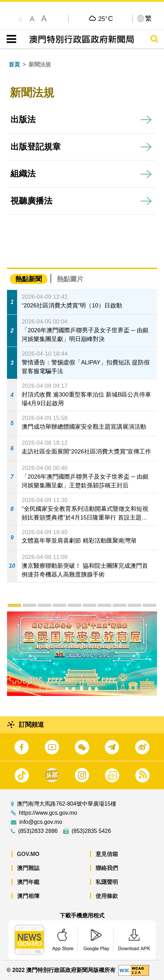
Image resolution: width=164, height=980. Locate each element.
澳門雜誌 (28, 868)
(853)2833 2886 (38, 831)
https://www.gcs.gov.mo (48, 813)
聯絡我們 (107, 868)
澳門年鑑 (28, 882)
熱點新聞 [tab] (29, 279)
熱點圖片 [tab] (70, 279)
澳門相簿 (28, 896)
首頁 (14, 64)
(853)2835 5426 (91, 831)
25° (106, 19)
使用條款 (107, 896)
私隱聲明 (107, 882)
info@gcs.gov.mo (41, 822)
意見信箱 (107, 854)
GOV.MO (28, 854)
